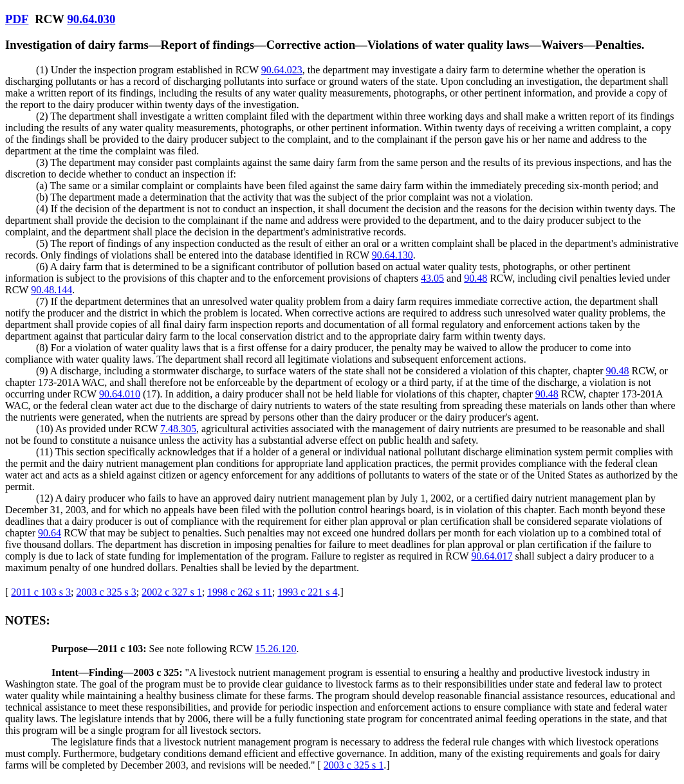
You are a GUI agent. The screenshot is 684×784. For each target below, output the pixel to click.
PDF (17, 19)
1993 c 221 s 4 (307, 592)
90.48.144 (51, 290)
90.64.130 (393, 255)
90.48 (476, 278)
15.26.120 (276, 649)
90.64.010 (120, 394)
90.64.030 (91, 19)
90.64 (50, 533)
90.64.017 (492, 556)
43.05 (432, 278)
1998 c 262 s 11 (240, 592)
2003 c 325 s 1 (354, 765)
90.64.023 (282, 70)
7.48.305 (178, 429)
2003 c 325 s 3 (106, 592)
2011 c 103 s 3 (41, 592)
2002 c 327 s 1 (171, 592)
